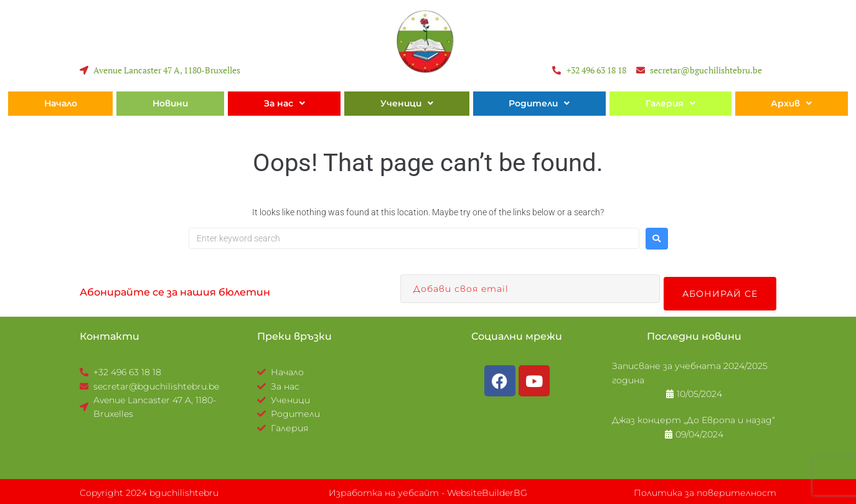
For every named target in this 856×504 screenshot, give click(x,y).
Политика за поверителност (705, 490)
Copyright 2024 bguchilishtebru (149, 490)
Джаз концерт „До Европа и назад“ (694, 418)
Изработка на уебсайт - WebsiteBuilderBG (428, 490)
